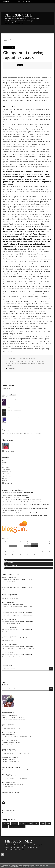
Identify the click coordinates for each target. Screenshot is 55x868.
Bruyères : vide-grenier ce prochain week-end (15, 508)
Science (6, 568)
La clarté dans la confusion (10, 776)
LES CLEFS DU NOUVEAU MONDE (12, 493)
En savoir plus (29, 867)
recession (5, 827)
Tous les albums (9, 451)
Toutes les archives (10, 483)
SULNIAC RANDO (22, 495)
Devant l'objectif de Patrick (39, 515)
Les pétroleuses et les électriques (13, 784)
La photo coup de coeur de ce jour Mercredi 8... (15, 515)
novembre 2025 (6, 472)
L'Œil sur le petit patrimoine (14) (11, 513)
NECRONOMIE (19, 15)
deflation (48, 823)
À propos (27, 2)
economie (12, 827)
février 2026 (5, 465)
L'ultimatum (5, 511)
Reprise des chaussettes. (10, 596)
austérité (12, 361)
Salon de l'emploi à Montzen (10, 502)
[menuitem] (7, 2)
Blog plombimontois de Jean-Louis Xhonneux (34, 502)
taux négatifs (33, 363)
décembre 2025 (6, 469)
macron (42, 823)
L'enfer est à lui (7, 726)
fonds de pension (35, 361)
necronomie (6, 579)
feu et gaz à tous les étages (10, 793)
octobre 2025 (6, 474)
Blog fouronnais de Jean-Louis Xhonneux (29, 500)
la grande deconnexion (10, 565)
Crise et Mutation (9, 563)
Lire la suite (38, 433)
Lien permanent (11, 359)
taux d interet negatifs (23, 363)
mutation (36, 823)
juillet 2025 (5, 480)
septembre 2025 (7, 476)
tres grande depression (26, 823)
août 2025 (5, 478)
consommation (21, 827)
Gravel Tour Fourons (8, 500)
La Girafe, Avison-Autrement (39, 508)
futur (8, 823)
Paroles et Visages (17, 511)
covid (22, 361)
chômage (17, 361)
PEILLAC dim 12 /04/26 (9, 495)
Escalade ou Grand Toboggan (11, 768)
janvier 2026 (5, 467)
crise (4, 823)
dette (29, 361)
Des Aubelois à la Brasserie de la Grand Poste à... (16, 504)
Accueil (6, 2)
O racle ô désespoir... (19, 604)
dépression (14, 823)
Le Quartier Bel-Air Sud (30, 513)
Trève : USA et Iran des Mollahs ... (12, 497)
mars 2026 (5, 463)
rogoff (14, 363)
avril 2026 (5, 461)
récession (9, 363)
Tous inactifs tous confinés (10, 751)
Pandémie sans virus (8, 759)
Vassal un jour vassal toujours (11, 743)
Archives (16, 2)
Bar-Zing (26, 497)
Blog (5, 560)
